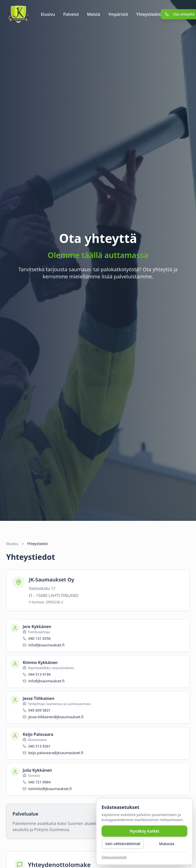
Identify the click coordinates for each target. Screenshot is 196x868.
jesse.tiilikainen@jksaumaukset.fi (56, 717)
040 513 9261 (39, 746)
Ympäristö (118, 14)
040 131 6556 (39, 638)
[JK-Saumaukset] (18, 14)
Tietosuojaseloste (114, 857)
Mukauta (167, 844)
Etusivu (48, 14)
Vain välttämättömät (123, 844)
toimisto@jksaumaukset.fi (50, 789)
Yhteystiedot (149, 14)
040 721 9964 (39, 782)
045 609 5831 (39, 710)
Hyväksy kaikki (144, 831)
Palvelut (71, 14)
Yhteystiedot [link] (38, 544)
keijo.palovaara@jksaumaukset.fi (56, 753)
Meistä (94, 14)
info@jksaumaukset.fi (46, 645)
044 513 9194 (39, 674)
